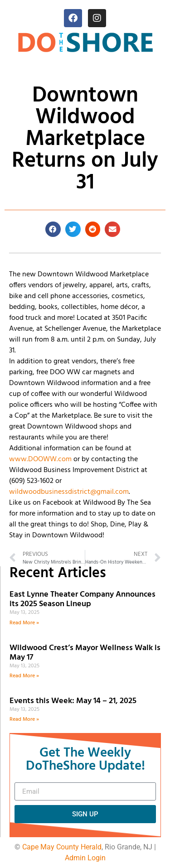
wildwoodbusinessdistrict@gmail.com (69, 492)
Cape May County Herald (62, 847)
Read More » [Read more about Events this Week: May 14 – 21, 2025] (24, 719)
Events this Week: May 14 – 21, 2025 (73, 701)
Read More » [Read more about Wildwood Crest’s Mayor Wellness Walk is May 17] (24, 676)
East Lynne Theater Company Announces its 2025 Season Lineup (83, 600)
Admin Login (85, 858)
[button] (53, 229)
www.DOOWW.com (40, 459)
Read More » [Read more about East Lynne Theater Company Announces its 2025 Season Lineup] (24, 623)
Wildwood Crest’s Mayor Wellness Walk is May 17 (85, 653)
